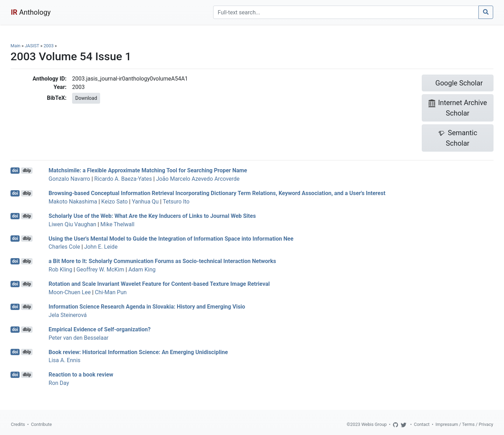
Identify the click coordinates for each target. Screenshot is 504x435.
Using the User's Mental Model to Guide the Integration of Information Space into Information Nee (171, 238)
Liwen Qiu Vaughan (72, 224)
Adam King (142, 270)
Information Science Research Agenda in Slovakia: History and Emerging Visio (147, 307)
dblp (27, 171)
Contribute (41, 424)
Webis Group (374, 424)
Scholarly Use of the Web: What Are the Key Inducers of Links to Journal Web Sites (152, 216)
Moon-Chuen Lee (70, 292)
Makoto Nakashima (73, 202)
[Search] (346, 12)
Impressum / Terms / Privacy (464, 424)
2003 (48, 46)
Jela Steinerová (68, 315)
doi (15, 171)
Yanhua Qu (145, 202)
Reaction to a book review (81, 375)
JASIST (32, 46)
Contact (422, 424)
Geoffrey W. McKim (100, 270)
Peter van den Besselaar (79, 338)
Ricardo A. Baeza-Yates (123, 179)
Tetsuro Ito (176, 202)
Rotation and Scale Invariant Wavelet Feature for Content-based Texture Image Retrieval (159, 284)
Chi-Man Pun (111, 292)
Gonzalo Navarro (69, 179)
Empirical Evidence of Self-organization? (100, 329)
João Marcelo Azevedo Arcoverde (198, 179)
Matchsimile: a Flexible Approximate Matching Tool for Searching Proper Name (148, 170)
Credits (18, 424)
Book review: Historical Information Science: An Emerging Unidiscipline (138, 352)
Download (86, 98)
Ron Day (59, 383)
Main (15, 46)
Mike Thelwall (117, 224)
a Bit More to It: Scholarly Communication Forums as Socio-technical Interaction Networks (162, 261)
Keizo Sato (114, 202)
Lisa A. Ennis (65, 360)
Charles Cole (64, 247)
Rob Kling (61, 270)
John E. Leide (101, 247)
